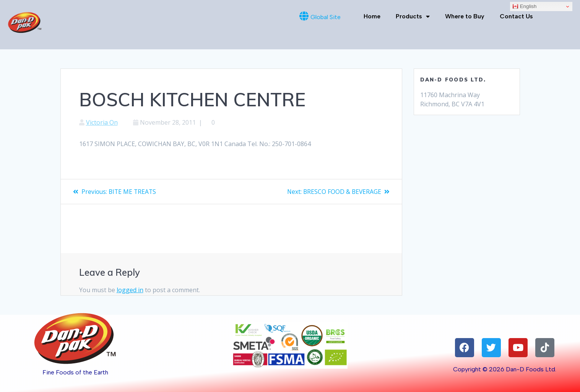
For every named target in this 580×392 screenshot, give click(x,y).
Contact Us (516, 16)
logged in (130, 290)
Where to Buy (465, 16)
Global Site (326, 17)
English (524, 7)
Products (413, 16)
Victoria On (102, 122)
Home (372, 16)
